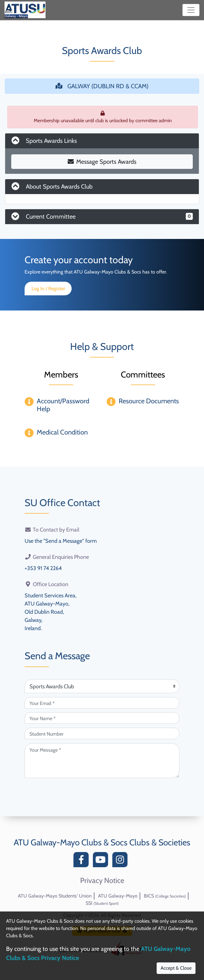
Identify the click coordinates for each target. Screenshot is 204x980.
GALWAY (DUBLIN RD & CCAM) (102, 86)
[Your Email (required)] (102, 703)
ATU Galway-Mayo (118, 896)
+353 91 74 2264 (43, 568)
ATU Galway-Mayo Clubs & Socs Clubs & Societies (102, 842)
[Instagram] (121, 861)
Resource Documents (149, 401)
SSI (102, 903)
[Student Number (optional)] (102, 733)
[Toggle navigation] (191, 10)
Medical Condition (62, 432)
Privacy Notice (102, 881)
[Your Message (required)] (102, 761)
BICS (165, 896)
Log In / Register (48, 289)
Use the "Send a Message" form (61, 541)
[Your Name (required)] (102, 718)
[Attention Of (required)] (102, 686)
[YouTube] (102, 861)
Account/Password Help (63, 405)
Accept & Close (176, 968)
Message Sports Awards (102, 162)
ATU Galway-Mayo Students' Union (55, 896)
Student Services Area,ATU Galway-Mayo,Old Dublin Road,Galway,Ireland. (51, 612)
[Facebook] (83, 861)
